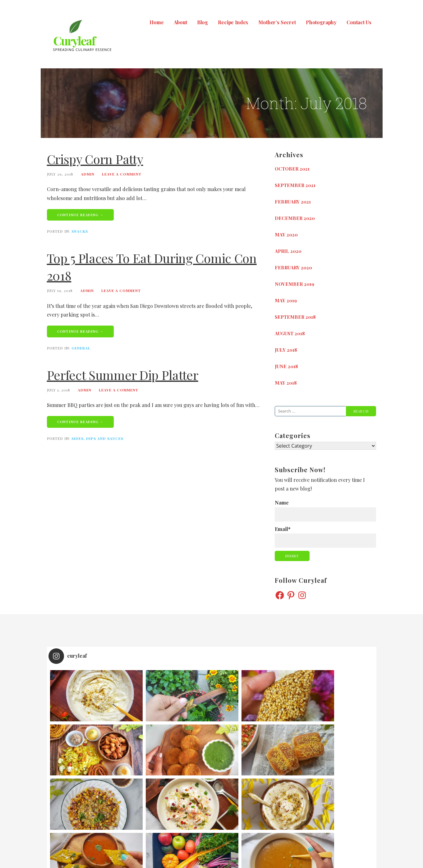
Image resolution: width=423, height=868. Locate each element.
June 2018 (286, 366)
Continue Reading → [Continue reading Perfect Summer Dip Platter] (80, 422)
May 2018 (286, 383)
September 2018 (295, 317)
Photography (321, 22)
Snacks (80, 231)
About (180, 22)
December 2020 (295, 218)
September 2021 (295, 185)
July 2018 (286, 350)
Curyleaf (74, 41)
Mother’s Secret (277, 22)
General (81, 348)
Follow (212, 785)
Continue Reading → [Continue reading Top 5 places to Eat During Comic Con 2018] (80, 331)
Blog (202, 22)
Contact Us (359, 22)
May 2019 (286, 300)
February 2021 (293, 202)
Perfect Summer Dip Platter (123, 375)
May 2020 (286, 235)
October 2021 (292, 169)
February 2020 (293, 267)
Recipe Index (233, 22)
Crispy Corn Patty (95, 159)
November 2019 (294, 284)
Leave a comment (122, 174)
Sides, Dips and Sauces (97, 438)
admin (88, 174)
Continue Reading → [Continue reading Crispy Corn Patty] (80, 215)
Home (156, 22)
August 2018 (290, 333)
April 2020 (288, 251)
